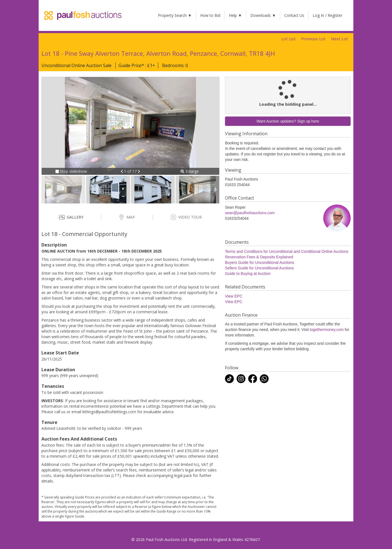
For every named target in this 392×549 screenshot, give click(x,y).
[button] (122, 171)
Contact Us (294, 15)
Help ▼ (235, 15)
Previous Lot (313, 39)
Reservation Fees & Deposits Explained (259, 257)
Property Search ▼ (175, 15)
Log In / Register (328, 15)
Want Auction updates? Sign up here (288, 121)
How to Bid (210, 15)
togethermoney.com (327, 330)
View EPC (234, 296)
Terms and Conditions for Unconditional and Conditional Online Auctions (287, 251)
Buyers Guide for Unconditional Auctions (260, 262)
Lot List (288, 39)
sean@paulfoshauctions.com (250, 213)
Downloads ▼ (263, 15)
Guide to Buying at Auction (248, 274)
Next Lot (339, 39)
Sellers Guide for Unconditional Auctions (259, 268)
